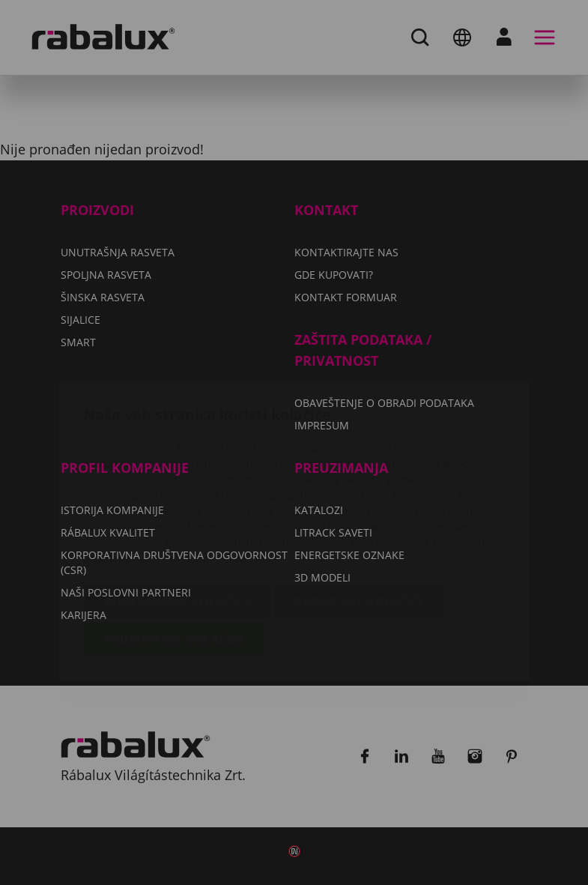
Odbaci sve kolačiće (359, 513)
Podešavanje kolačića (178, 513)
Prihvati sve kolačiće (174, 552)
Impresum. (184, 469)
